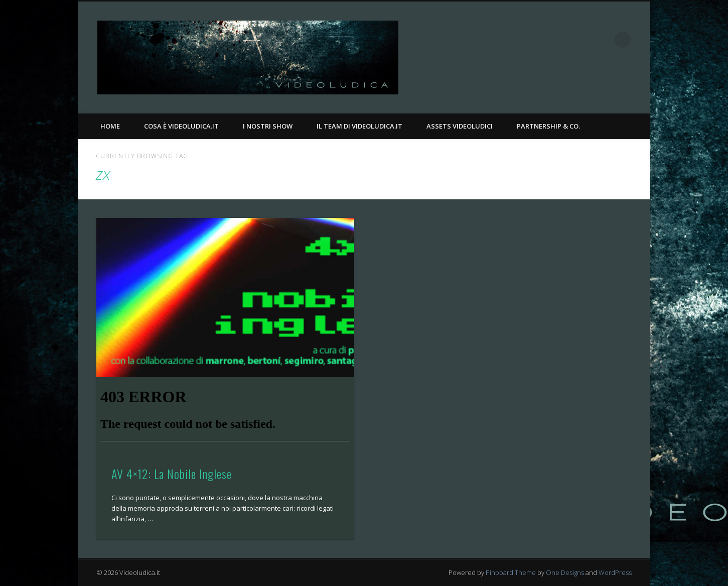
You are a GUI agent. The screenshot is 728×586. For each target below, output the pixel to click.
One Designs (565, 572)
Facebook (581, 40)
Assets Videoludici (460, 126)
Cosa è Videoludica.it (181, 126)
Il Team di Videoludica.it (359, 126)
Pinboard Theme (511, 572)
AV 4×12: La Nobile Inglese (172, 474)
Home (110, 126)
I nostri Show (268, 126)
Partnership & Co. (548, 126)
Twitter (602, 40)
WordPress (615, 572)
